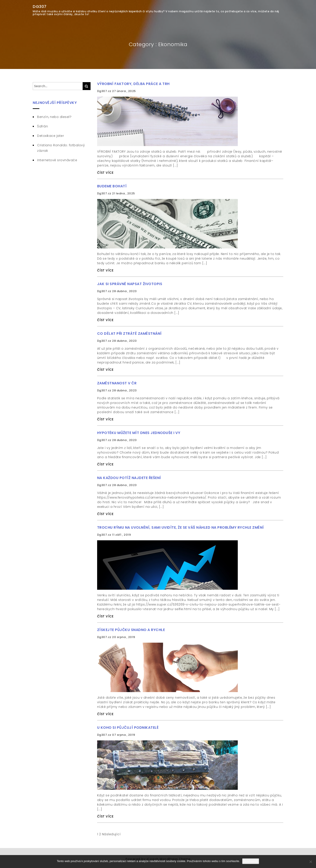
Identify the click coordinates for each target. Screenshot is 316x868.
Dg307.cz (105, 91)
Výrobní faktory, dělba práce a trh (133, 84)
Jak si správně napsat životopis (130, 284)
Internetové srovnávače (57, 160)
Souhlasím (251, 861)
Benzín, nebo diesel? (54, 117)
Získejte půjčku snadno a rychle (131, 630)
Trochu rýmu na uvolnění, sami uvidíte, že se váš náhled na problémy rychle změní (181, 527)
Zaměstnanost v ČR (117, 383)
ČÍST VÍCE (105, 173)
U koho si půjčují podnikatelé (128, 728)
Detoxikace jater (51, 136)
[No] (311, 862)
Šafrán (43, 126)
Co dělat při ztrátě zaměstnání (129, 334)
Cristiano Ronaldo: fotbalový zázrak (61, 148)
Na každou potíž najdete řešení (129, 478)
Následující (111, 834)
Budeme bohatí (112, 186)
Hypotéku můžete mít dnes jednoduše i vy (139, 433)
